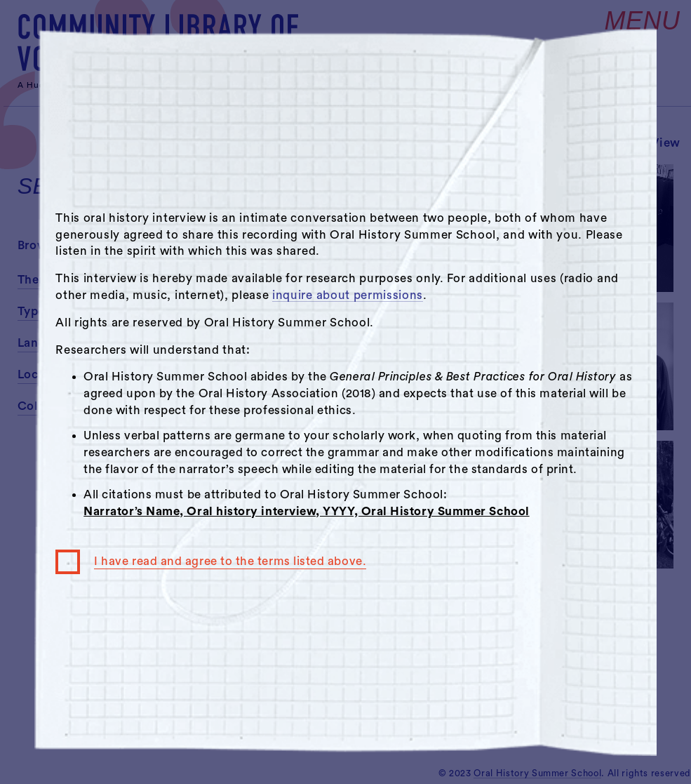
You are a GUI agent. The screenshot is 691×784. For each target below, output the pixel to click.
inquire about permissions (348, 295)
